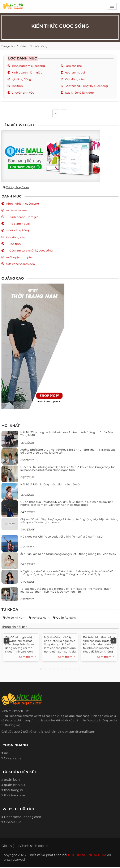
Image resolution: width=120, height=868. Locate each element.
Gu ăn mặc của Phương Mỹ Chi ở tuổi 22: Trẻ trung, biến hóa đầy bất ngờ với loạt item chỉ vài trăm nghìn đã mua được (67, 504)
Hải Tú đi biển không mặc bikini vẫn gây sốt (50, 485)
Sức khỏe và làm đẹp (79, 93)
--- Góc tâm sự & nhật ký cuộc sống (29, 251)
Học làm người (75, 72)
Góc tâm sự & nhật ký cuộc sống (86, 86)
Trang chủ (8, 46)
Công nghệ (13, 759)
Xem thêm (27, 658)
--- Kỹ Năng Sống (17, 231)
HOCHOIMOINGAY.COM (87, 856)
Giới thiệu (9, 846)
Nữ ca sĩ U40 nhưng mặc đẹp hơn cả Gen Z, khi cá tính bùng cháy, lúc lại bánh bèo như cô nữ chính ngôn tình (68, 469)
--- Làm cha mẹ (16, 211)
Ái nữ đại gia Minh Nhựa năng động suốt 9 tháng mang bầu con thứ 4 (68, 554)
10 (79, 670)
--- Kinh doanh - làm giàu (23, 218)
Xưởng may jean (18, 188)
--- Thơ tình (13, 244)
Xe (6, 754)
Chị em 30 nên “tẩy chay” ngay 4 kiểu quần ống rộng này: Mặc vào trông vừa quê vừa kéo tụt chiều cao (69, 521)
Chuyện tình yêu (23, 93)
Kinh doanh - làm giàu (27, 72)
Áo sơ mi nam (16, 618)
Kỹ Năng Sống (21, 79)
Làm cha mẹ (73, 66)
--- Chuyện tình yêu (19, 258)
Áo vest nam (41, 618)
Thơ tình (17, 86)
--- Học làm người (18, 224)
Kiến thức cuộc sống (34, 46)
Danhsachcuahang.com (23, 817)
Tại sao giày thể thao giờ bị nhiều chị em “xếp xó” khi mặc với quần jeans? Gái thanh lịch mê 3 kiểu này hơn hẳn (66, 591)
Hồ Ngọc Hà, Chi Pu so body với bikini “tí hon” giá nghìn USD (62, 537)
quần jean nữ (14, 785)
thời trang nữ (14, 791)
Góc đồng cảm (75, 79)
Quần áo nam (66, 618)
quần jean (12, 780)
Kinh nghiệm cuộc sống (28, 66)
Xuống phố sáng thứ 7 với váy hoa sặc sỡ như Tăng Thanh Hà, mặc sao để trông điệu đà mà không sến (68, 451)
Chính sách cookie (34, 846)
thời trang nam (16, 796)
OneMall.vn (13, 823)
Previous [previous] (7, 641)
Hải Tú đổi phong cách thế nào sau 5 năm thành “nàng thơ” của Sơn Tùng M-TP (67, 434)
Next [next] (113, 641)
